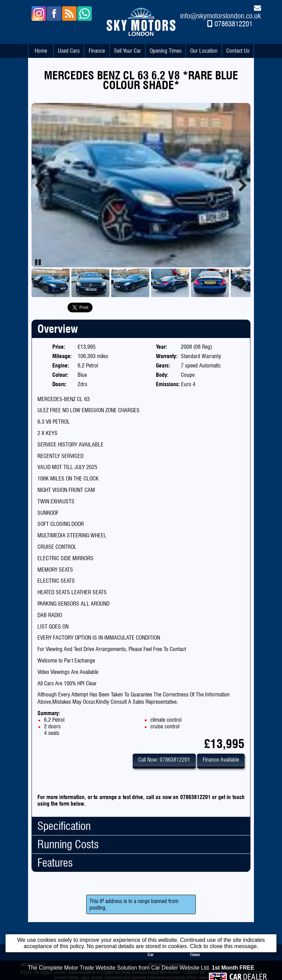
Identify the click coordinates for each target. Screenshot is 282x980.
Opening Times (166, 51)
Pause (38, 262)
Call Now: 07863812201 (164, 760)
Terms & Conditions (167, 965)
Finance (97, 51)
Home (41, 51)
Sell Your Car (127, 51)
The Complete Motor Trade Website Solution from (141, 975)
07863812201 (233, 24)
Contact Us (238, 51)
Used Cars (69, 51)
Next (240, 185)
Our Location (204, 51)
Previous (42, 185)
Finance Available (221, 760)
